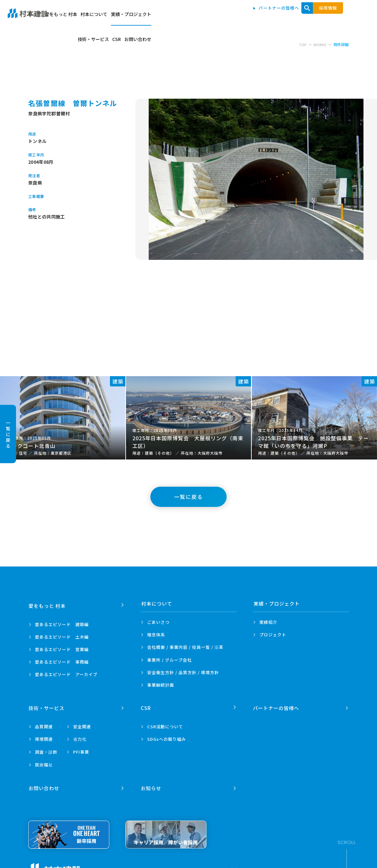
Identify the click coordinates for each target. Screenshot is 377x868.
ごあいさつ (158, 622)
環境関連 (44, 737)
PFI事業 (81, 750)
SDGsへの (167, 737)
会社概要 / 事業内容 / (185, 647)
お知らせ (152, 784)
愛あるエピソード (62, 622)
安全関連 (82, 724)
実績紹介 (268, 622)
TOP (301, 44)
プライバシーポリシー (111, 865)
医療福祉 (44, 762)
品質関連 (44, 724)
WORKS (319, 44)
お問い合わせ (343, 17)
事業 (161, 685)
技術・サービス (289, 17)
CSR (317, 17)
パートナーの (277, 706)
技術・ (47, 706)
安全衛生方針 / (183, 672)
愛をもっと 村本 (166, 17)
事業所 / (169, 660)
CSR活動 (165, 724)
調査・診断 (46, 750)
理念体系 (156, 635)
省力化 (80, 737)
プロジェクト (273, 635)
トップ (135, 17)
